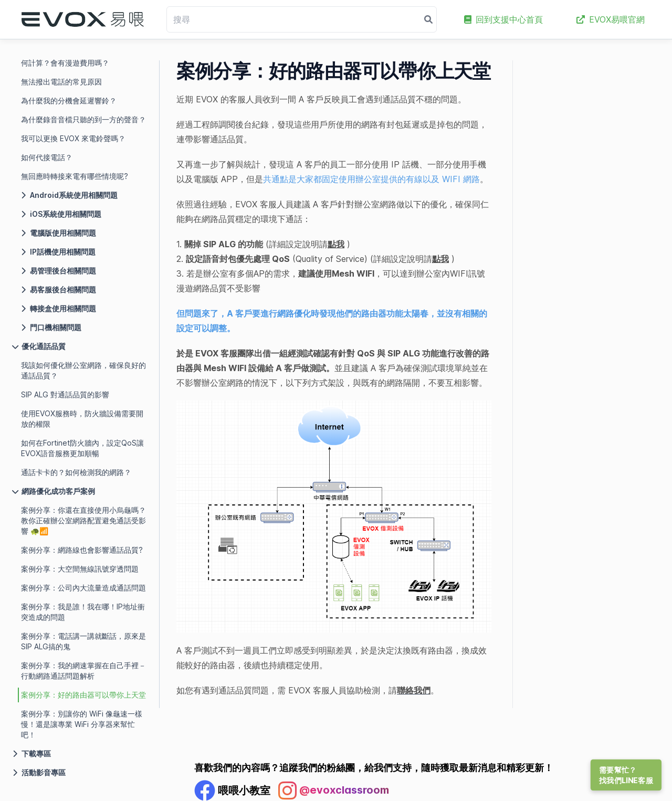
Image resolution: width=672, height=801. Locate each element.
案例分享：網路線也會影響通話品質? (82, 550)
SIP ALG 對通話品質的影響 (65, 394)
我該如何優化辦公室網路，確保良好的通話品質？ (83, 370)
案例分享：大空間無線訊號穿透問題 (80, 569)
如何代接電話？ (47, 157)
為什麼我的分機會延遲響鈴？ (69, 101)
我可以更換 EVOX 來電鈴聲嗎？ (73, 138)
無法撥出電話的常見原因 (61, 82)
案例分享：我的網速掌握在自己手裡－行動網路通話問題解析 (83, 671)
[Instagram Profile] (334, 791)
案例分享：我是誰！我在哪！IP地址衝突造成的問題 (83, 612)
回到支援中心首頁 (503, 19)
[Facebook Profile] (232, 791)
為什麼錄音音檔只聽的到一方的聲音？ (83, 119)
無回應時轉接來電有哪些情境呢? (75, 176)
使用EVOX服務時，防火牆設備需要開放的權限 (82, 419)
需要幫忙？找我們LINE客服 (626, 775)
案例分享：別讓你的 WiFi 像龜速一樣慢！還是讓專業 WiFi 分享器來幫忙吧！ (82, 724)
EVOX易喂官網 (611, 19)
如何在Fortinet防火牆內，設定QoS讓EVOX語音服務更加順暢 (82, 448)
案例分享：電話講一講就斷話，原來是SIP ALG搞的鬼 (83, 641)
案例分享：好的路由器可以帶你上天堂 (83, 695)
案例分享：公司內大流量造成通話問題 (83, 588)
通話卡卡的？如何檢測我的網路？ (76, 472)
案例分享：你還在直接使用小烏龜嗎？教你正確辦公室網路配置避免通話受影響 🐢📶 (83, 520)
